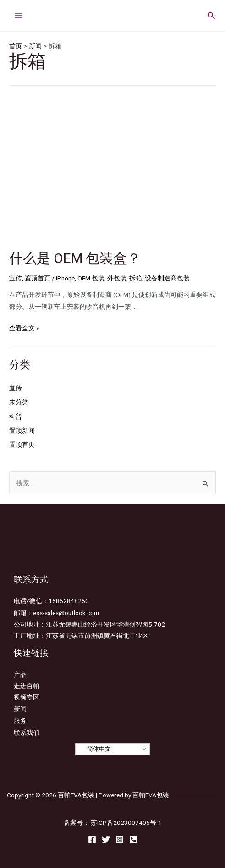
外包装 (117, 278)
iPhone (65, 278)
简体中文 (94, 749)
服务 (20, 721)
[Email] (133, 840)
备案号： (77, 823)
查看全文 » (24, 328)
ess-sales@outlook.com (66, 613)
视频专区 (27, 697)
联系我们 (27, 733)
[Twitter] (106, 840)
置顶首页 (38, 278)
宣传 (16, 278)
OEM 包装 (91, 278)
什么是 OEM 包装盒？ (75, 258)
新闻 (20, 709)
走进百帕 (27, 686)
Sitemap (112, 806)
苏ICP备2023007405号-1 (126, 823)
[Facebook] (92, 840)
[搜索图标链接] (212, 14)
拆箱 (136, 278)
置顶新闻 (22, 431)
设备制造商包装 (167, 278)
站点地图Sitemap (195, 795)
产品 (20, 674)
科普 (16, 416)
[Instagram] (120, 840)
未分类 (19, 402)
